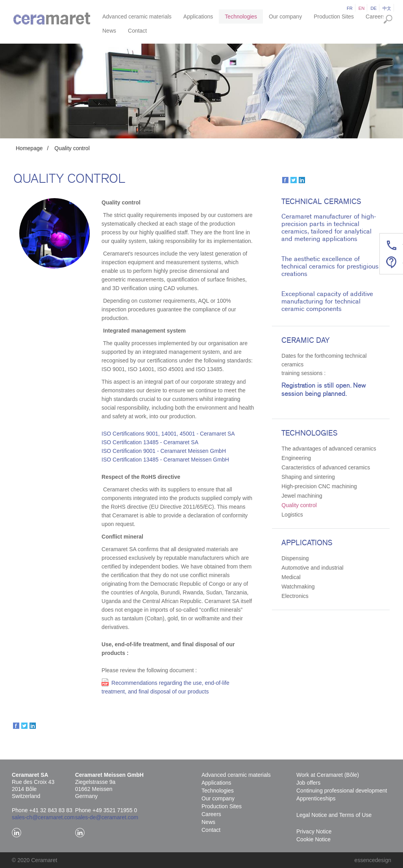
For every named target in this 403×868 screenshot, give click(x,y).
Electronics (295, 596)
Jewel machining (302, 496)
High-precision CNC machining (319, 486)
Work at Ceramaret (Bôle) (328, 775)
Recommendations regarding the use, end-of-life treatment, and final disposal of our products (165, 687)
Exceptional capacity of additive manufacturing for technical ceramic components (327, 301)
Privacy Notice (314, 831)
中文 (387, 8)
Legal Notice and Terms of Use (334, 815)
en (362, 8)
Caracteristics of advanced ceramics (326, 467)
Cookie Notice (313, 839)
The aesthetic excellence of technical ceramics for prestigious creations (330, 266)
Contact (137, 31)
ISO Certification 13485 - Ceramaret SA (150, 442)
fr (350, 8)
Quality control (72, 148)
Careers (375, 17)
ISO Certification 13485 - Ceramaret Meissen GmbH (165, 460)
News (109, 31)
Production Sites (334, 17)
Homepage (29, 148)
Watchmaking (298, 587)
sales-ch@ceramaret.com (43, 817)
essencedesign (373, 860)
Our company (285, 17)
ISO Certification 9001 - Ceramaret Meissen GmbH (164, 451)
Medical (291, 577)
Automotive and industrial (312, 568)
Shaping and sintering (308, 477)
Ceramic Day (305, 340)
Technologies (241, 17)
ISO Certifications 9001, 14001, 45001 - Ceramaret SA (168, 434)
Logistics (292, 515)
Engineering (296, 458)
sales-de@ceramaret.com (107, 817)
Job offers (308, 783)
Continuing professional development (342, 791)
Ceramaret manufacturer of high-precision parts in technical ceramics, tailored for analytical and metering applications (329, 228)
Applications (198, 17)
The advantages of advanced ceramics (329, 449)
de (373, 8)
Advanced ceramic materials (137, 17)
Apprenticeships (316, 798)
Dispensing (295, 558)
